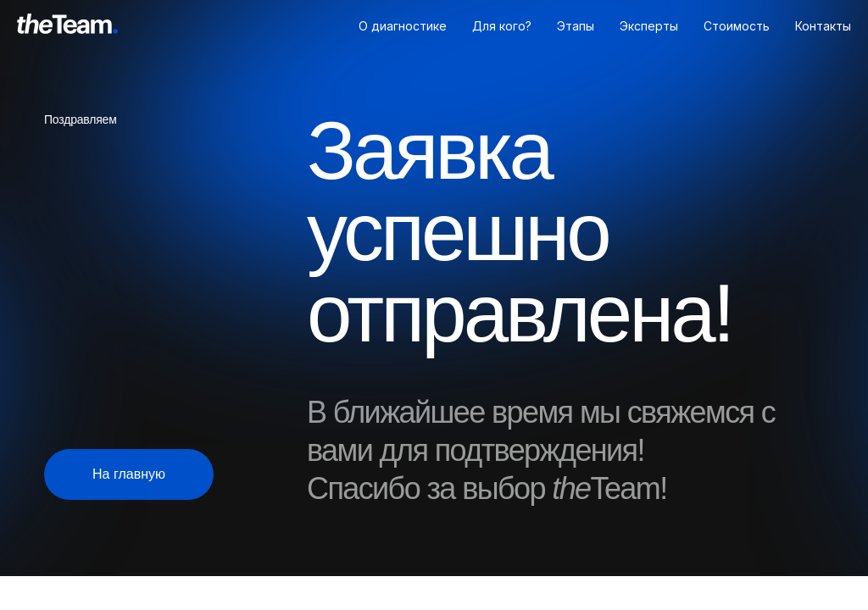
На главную (129, 474)
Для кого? (502, 26)
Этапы (576, 26)
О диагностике (403, 26)
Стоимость (737, 26)
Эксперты (649, 26)
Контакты (823, 26)
